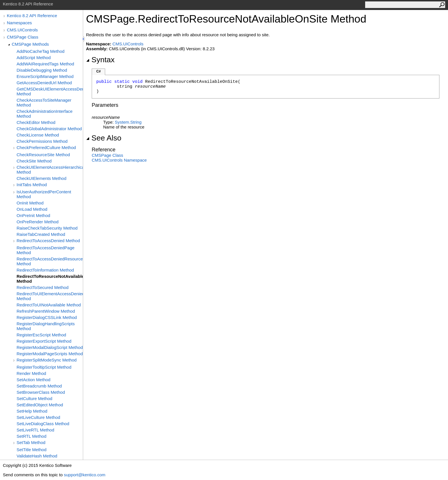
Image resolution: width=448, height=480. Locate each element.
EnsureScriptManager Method (45, 76)
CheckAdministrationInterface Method (45, 114)
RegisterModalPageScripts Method (50, 354)
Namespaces (19, 23)
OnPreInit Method (33, 215)
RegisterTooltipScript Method (44, 367)
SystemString (128, 122)
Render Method (31, 373)
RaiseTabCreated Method (41, 234)
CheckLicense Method (38, 135)
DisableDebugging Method (42, 70)
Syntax (100, 60)
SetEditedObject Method (40, 405)
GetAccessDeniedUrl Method (44, 83)
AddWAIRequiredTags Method (45, 64)
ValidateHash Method (37, 456)
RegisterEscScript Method (41, 335)
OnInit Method (30, 203)
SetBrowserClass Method (41, 392)
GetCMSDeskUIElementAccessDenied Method (50, 91)
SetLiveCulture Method (38, 417)
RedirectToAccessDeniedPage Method (46, 250)
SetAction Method (33, 380)
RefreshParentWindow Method (46, 311)
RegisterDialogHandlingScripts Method (46, 326)
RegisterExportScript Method (44, 341)
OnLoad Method (32, 209)
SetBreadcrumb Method (39, 386)
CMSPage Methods (30, 44)
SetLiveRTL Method (35, 430)
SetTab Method (31, 442)
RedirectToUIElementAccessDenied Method (50, 296)
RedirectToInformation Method (45, 270)
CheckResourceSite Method (43, 155)
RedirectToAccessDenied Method (48, 241)
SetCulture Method (34, 398)
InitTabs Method (32, 185)
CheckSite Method (34, 161)
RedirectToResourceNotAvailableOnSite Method (50, 279)
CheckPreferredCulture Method (46, 147)
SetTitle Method (32, 450)
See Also (104, 138)
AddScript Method (34, 58)
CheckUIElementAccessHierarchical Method (50, 170)
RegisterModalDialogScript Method (50, 347)
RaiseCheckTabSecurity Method (47, 228)
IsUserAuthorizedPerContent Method (44, 194)
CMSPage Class (23, 37)
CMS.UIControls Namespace (119, 160)
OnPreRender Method (38, 222)
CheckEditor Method (36, 122)
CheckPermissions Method (42, 141)
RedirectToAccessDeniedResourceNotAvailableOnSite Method (50, 261)
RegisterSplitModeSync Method (47, 360)
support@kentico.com (84, 475)
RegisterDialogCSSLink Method (47, 317)
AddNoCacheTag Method (41, 51)
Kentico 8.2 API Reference (32, 16)
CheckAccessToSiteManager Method (44, 103)
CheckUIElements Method (41, 178)
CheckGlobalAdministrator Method (49, 129)
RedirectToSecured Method (43, 287)
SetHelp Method (32, 411)
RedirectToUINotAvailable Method (49, 305)
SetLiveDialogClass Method (43, 424)
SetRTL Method (31, 436)
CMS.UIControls (22, 30)
